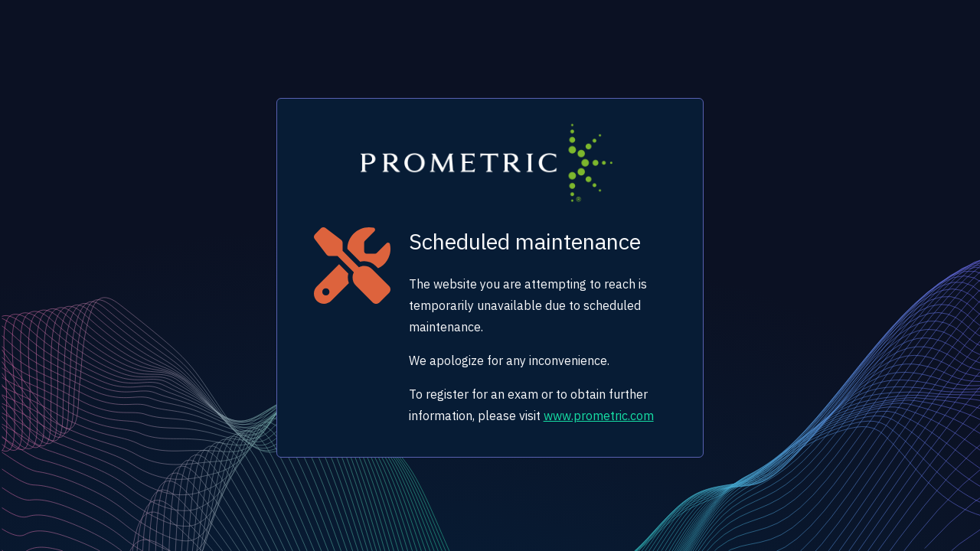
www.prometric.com (599, 416)
